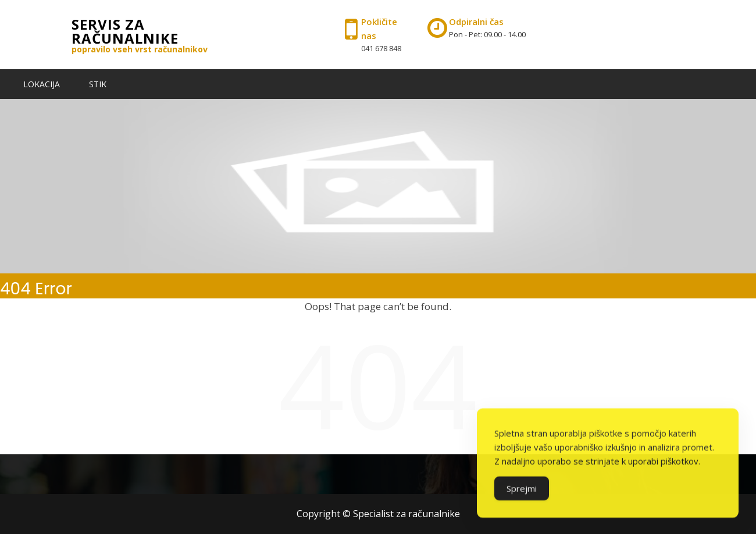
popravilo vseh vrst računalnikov (140, 49)
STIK (98, 84)
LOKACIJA (42, 84)
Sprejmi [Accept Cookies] (522, 493)
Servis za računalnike (125, 31)
